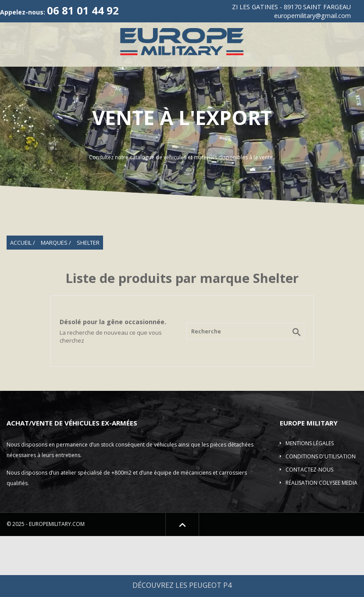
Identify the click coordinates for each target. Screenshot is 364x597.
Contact (218, 115)
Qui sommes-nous (64, 74)
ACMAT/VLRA (248, 74)
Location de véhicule (164, 115)
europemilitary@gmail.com (312, 16)
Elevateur (223, 95)
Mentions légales (310, 505)
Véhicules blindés (103, 95)
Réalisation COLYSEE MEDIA (321, 544)
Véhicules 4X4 (116, 74)
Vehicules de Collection (185, 74)
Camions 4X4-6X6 (299, 74)
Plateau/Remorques (169, 95)
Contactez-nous (309, 531)
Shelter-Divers (269, 95)
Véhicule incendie (41, 95)
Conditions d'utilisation (321, 518)
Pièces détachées (325, 95)
